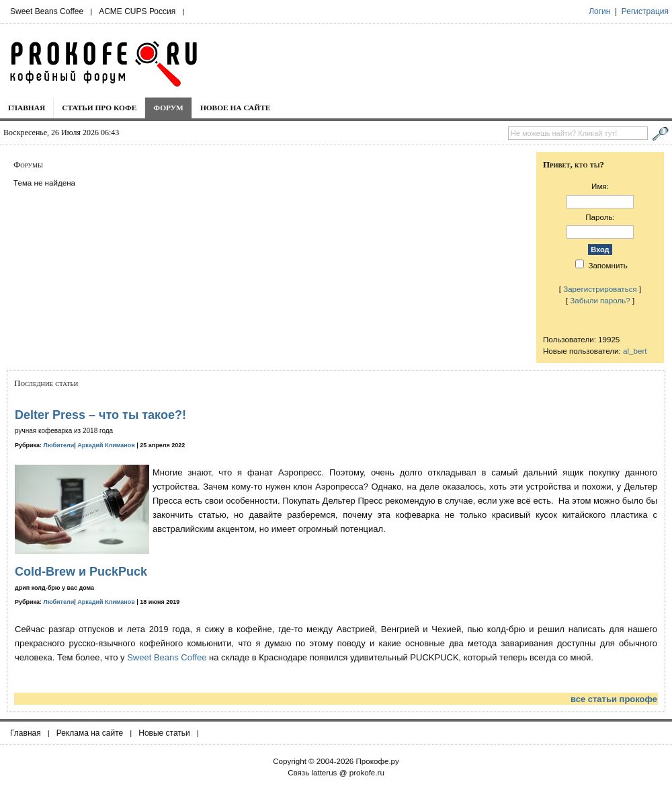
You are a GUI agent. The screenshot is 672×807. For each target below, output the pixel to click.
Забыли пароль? (600, 300)
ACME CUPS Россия (137, 11)
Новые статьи (164, 733)
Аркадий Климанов (106, 445)
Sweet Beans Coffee (47, 11)
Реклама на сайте (90, 733)
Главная (27, 108)
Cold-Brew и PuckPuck (81, 572)
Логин (599, 11)
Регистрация (645, 11)
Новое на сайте (236, 108)
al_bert (635, 351)
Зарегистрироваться (600, 289)
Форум (168, 108)
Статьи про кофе (99, 108)
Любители (59, 445)
